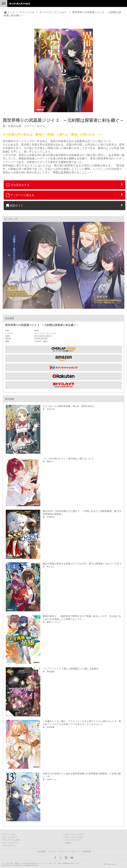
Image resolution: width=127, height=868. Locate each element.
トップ (11, 12)
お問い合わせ (112, 864)
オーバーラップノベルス (53, 12)
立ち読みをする (18, 185)
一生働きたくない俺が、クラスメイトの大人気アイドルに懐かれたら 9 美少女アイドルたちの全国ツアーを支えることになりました (82, 723)
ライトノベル (27, 12)
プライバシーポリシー (69, 852)
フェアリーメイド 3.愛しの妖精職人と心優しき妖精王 (71, 669)
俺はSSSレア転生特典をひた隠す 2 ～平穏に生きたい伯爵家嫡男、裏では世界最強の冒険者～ (82, 513)
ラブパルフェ (9, 846)
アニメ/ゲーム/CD (11, 840)
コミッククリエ (10, 843)
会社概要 (41, 852)
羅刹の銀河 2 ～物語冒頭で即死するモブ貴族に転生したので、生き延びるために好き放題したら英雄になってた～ (82, 618)
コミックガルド (10, 837)
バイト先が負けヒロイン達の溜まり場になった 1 (68, 459)
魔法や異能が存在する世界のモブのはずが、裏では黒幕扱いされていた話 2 (82, 564)
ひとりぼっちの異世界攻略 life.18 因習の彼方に (69, 406)
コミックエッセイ (73, 840)
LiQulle (68, 843)
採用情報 (87, 852)
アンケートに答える (20, 195)
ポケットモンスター (74, 837)
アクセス (52, 852)
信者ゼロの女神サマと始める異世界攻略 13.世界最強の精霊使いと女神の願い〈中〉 (82, 775)
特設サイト (15, 205)
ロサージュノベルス (74, 834)
